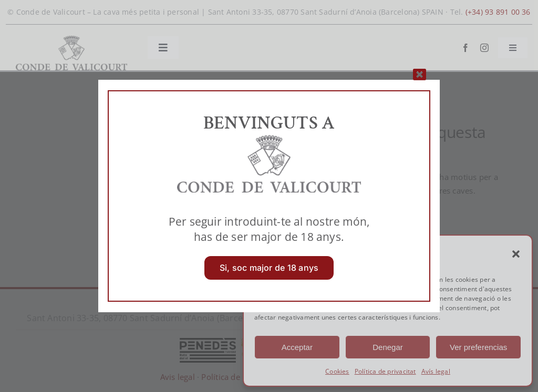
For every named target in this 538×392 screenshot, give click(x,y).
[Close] (420, 74)
